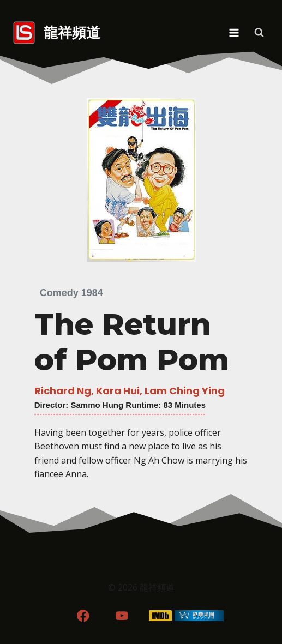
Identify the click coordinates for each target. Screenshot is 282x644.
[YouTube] (122, 615)
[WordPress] (199, 615)
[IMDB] (160, 615)
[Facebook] (83, 615)
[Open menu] (234, 32)
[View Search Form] (259, 33)
